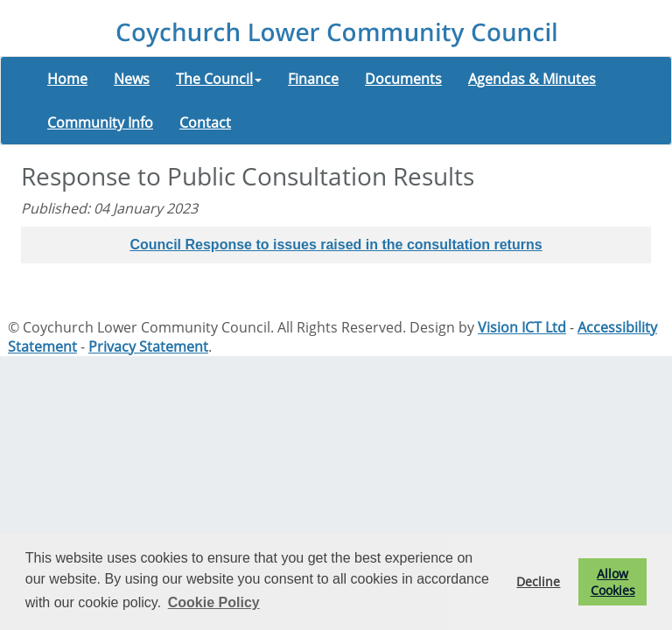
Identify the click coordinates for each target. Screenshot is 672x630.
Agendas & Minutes (532, 79)
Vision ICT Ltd (522, 327)
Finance (313, 79)
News (132, 79)
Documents (403, 79)
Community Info (100, 122)
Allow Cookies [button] (613, 582)
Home (67, 79)
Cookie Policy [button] (214, 602)
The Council (219, 79)
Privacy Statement (148, 346)
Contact (205, 122)
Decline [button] (538, 581)
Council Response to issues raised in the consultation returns (336, 245)
